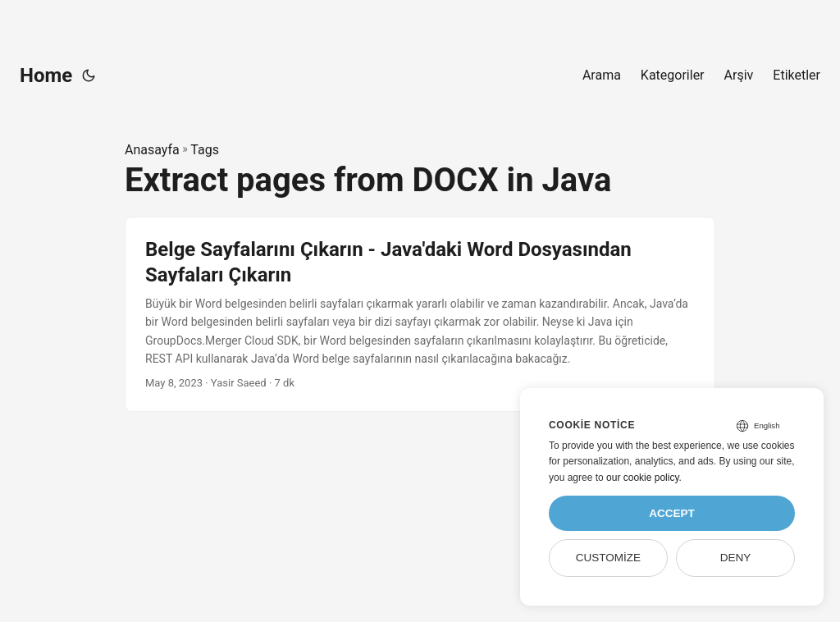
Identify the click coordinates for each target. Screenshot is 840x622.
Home (46, 75)
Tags (205, 150)
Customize (608, 558)
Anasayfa (152, 150)
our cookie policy (643, 478)
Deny (736, 558)
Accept (672, 513)
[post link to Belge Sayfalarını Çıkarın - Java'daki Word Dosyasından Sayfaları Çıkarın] (420, 315)
